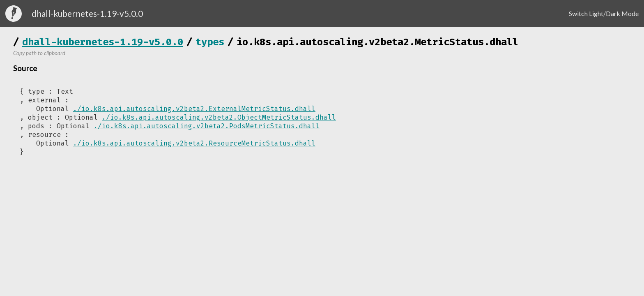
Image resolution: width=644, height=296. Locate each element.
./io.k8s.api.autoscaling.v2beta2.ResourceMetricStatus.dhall (194, 143)
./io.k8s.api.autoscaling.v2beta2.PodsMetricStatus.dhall (207, 126)
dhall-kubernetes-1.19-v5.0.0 (103, 42)
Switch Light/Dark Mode (604, 13)
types (210, 42)
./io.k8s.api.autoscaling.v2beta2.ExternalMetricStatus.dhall (194, 109)
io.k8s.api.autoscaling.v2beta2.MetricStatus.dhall (377, 42)
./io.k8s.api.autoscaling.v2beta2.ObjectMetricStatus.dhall (219, 117)
